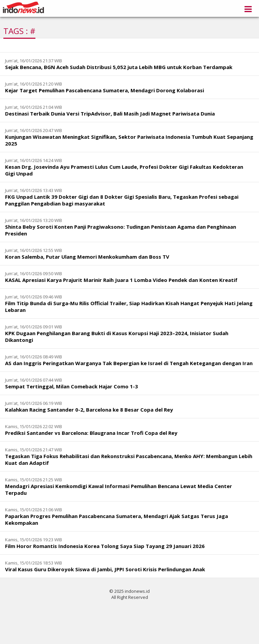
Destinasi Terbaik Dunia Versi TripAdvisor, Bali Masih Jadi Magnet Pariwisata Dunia (110, 114)
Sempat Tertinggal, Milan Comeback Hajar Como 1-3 (71, 386)
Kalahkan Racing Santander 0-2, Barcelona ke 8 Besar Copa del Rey (89, 410)
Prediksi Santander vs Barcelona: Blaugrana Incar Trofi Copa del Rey (91, 433)
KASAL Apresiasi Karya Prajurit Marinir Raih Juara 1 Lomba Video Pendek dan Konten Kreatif (121, 280)
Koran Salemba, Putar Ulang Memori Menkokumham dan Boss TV (87, 257)
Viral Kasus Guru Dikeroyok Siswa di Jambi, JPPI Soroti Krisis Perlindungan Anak (105, 569)
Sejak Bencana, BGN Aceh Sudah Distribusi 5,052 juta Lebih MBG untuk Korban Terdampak (119, 67)
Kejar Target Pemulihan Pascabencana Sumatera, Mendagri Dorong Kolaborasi (105, 90)
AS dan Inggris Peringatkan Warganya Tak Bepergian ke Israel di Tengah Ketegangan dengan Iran (129, 363)
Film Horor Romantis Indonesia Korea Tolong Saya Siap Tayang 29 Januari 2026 (105, 546)
